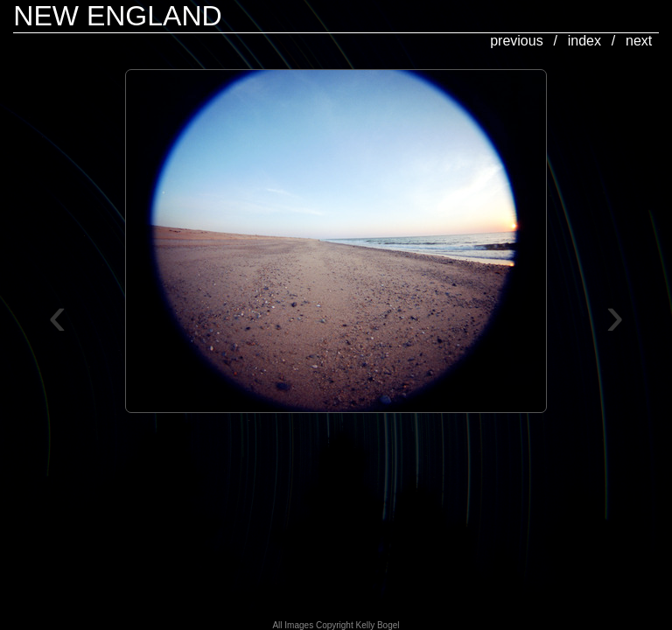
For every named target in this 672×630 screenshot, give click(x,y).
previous (516, 41)
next (639, 41)
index (584, 41)
